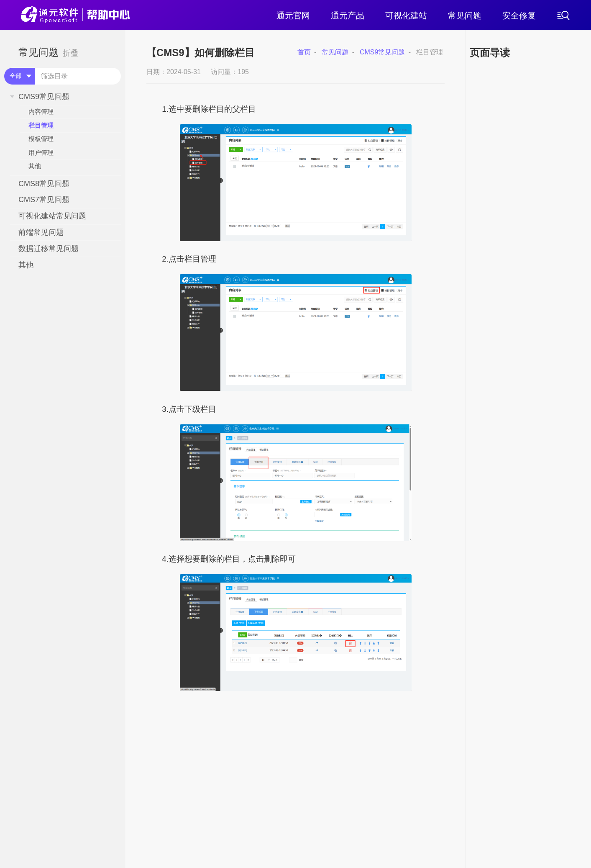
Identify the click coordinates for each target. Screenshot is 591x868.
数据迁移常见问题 (49, 249)
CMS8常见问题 (44, 184)
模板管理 (41, 139)
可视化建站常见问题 (52, 216)
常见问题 (465, 15)
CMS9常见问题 (44, 97)
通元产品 (348, 15)
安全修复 (519, 15)
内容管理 (41, 112)
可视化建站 (406, 15)
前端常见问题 (41, 232)
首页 (304, 52)
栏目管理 (41, 125)
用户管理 (41, 153)
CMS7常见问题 (44, 200)
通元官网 (293, 15)
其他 (35, 166)
